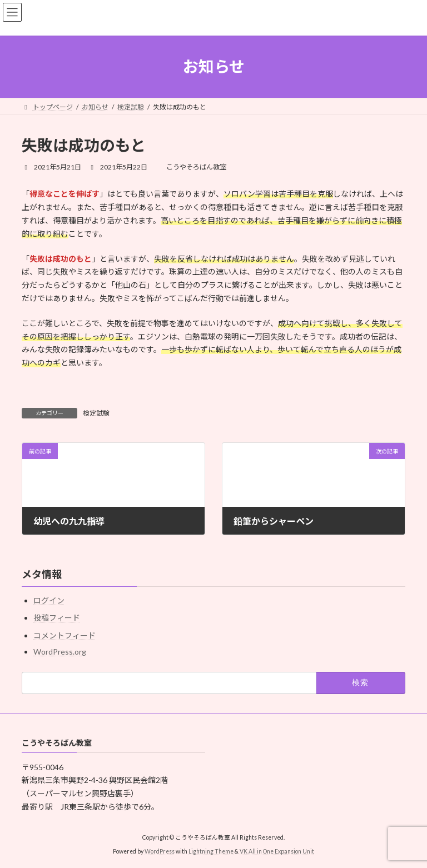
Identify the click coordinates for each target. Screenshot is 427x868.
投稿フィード (57, 618)
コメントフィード (64, 635)
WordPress (160, 851)
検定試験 (96, 413)
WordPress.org (60, 651)
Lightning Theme (211, 851)
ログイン (49, 600)
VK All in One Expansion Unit (277, 851)
